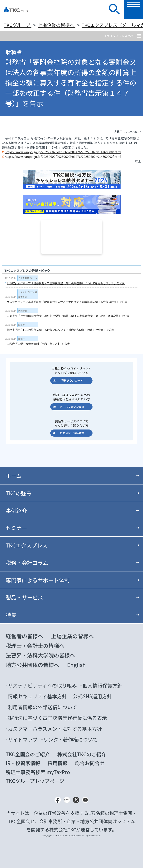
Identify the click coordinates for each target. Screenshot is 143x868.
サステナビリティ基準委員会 (28, 294)
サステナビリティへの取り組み (42, 685)
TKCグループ (18, 25)
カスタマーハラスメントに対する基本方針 (55, 729)
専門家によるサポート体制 (38, 580)
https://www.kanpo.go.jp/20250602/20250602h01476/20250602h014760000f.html (63, 152)
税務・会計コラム (27, 563)
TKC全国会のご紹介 (28, 754)
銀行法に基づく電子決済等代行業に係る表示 (57, 718)
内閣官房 (23, 311)
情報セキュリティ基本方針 (37, 696)
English (76, 665)
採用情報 (57, 763)
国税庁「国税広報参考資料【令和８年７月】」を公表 (38, 344)
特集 (11, 615)
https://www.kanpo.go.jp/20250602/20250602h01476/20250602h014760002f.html (63, 157)
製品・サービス (24, 597)
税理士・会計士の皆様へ (35, 646)
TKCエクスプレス (27, 545)
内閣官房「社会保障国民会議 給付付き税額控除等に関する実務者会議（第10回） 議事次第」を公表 (68, 316)
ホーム (14, 476)
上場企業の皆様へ (56, 25)
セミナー (16, 528)
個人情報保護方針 (102, 685)
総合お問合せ (90, 763)
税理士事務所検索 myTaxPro (38, 772)
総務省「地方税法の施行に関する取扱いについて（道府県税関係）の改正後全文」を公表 (60, 330)
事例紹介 (16, 511)
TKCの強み (19, 493)
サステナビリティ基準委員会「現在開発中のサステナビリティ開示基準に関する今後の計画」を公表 (67, 302)
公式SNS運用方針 (92, 696)
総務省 (22, 325)
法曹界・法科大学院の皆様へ (40, 655)
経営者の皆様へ (24, 636)
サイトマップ (23, 739)
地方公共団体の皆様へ (32, 665)
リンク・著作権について (71, 739)
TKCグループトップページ (35, 781)
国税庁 (22, 339)
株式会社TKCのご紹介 (82, 754)
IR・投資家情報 (23, 763)
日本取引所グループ (28, 278)
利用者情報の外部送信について (43, 707)
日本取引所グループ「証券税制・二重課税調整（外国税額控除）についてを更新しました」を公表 (66, 283)
